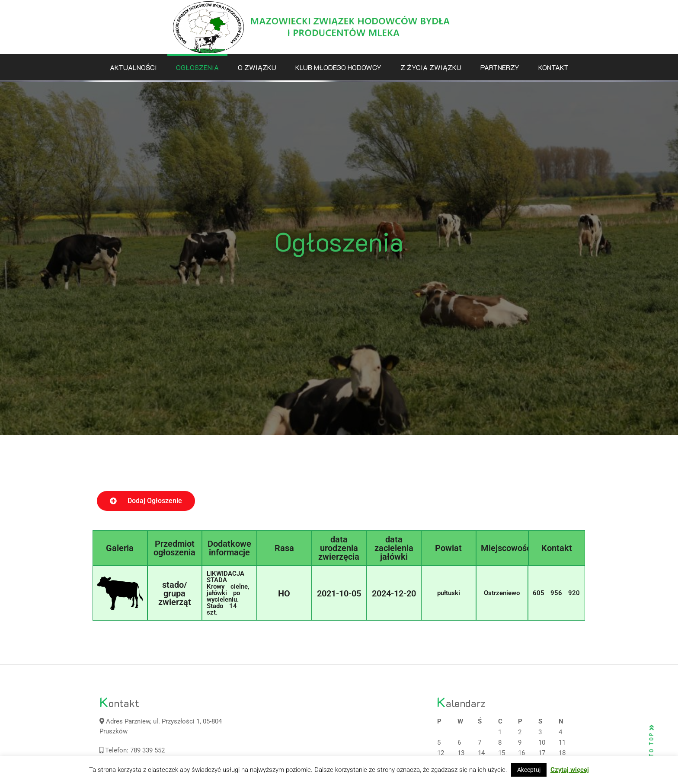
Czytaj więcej (570, 770)
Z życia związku (431, 67)
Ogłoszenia (197, 67)
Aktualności (133, 67)
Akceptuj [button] (529, 770)
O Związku (257, 67)
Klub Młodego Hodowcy (338, 67)
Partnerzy (500, 67)
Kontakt (553, 67)
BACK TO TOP (652, 750)
